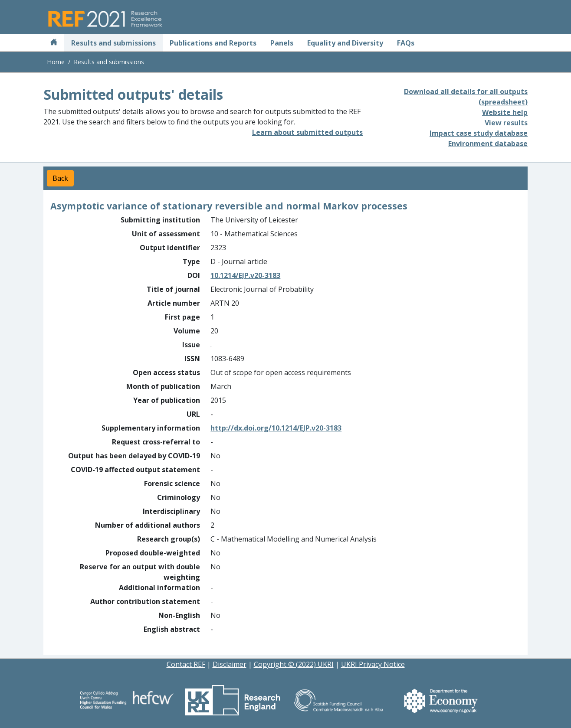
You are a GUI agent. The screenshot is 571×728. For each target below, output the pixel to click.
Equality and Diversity (345, 43)
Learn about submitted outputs (307, 132)
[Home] (54, 43)
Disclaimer (230, 664)
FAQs (406, 43)
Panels (282, 43)
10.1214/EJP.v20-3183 (245, 275)
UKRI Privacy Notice (373, 664)
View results (506, 123)
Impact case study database (479, 133)
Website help (505, 112)
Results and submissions (113, 43)
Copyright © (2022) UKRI (294, 664)
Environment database (488, 144)
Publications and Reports (213, 43)
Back (60, 178)
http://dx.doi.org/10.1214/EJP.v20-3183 (276, 428)
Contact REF (186, 664)
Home (56, 62)
